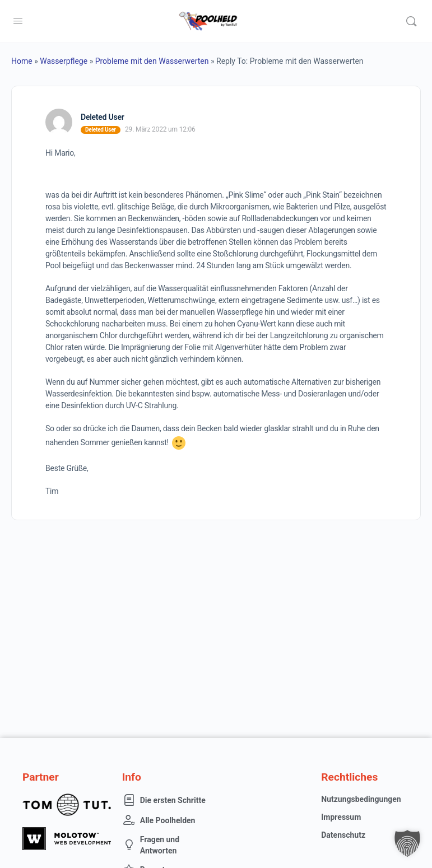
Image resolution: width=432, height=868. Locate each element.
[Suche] (411, 21)
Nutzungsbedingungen (361, 799)
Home (22, 61)
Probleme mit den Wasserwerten (152, 61)
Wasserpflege (64, 61)
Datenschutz (343, 835)
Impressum (341, 817)
